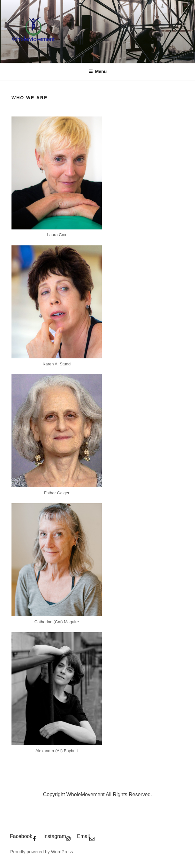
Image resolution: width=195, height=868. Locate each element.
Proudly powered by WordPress (42, 852)
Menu (98, 71)
